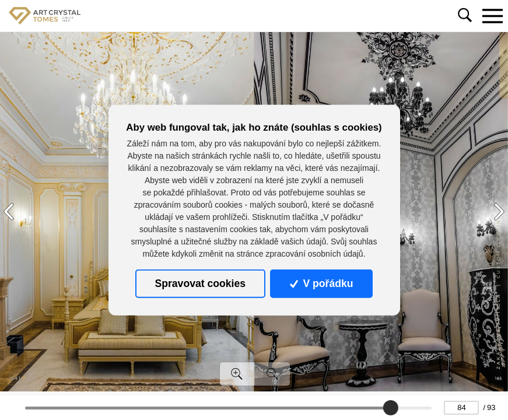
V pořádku (321, 283)
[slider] (391, 408)
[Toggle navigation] (492, 16)
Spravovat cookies (200, 283)
